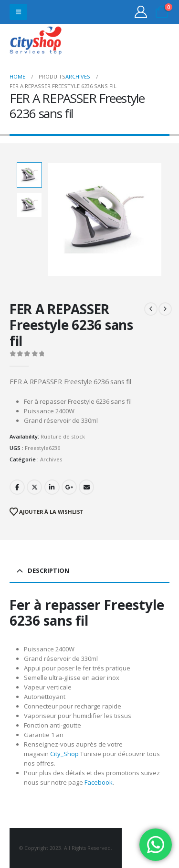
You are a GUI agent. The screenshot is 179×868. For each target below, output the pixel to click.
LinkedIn (52, 487)
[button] (18, 12)
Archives (51, 459)
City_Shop (64, 754)
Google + (69, 487)
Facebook (17, 487)
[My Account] (141, 12)
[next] (165, 309)
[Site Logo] (36, 42)
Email (86, 487)
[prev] (151, 309)
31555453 (135, 42)
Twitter (34, 487)
